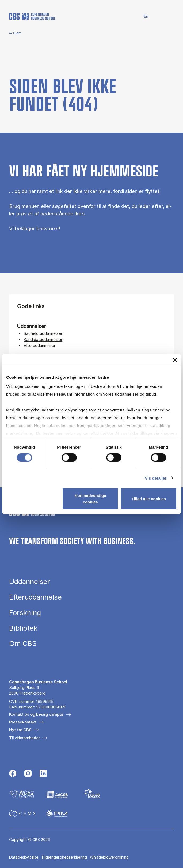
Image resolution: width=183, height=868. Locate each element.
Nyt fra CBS (20, 730)
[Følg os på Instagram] (28, 774)
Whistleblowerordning (109, 857)
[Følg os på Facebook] (13, 774)
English (143, 16)
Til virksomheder (24, 738)
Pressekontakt (23, 722)
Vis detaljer (156, 478)
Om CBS (23, 643)
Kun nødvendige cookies (90, 499)
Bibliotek (23, 628)
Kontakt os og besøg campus (36, 714)
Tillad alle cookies (149, 499)
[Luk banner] (175, 360)
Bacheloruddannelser (43, 333)
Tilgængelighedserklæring (64, 857)
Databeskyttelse (24, 857)
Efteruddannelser (39, 345)
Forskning (25, 613)
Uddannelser (30, 582)
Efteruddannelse (35, 597)
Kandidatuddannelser (43, 340)
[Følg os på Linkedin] (43, 774)
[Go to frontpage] (32, 16)
